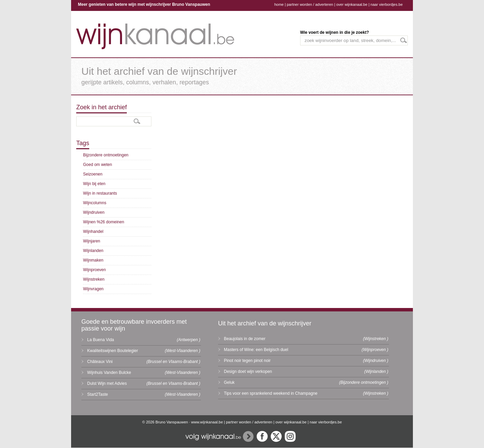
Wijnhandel (93, 232)
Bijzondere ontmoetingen (106, 155)
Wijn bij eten (94, 184)
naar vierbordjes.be (387, 4)
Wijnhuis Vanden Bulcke (109, 373)
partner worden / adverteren (310, 4)
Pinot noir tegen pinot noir (247, 361)
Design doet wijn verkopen (248, 372)
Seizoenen (93, 174)
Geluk (229, 382)
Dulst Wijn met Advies (107, 383)
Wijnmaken (93, 260)
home (279, 4)
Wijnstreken (94, 279)
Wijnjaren (92, 241)
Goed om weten (98, 165)
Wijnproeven (95, 270)
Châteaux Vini (100, 362)
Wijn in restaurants (100, 193)
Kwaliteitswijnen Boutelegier (113, 351)
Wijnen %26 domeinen (104, 222)
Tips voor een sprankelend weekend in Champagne (271, 393)
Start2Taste (98, 394)
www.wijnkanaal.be (207, 422)
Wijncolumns (95, 203)
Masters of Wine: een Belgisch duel (256, 350)
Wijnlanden (93, 251)
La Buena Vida (101, 340)
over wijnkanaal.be (352, 4)
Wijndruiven (94, 212)
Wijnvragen (93, 289)
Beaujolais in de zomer (245, 339)
